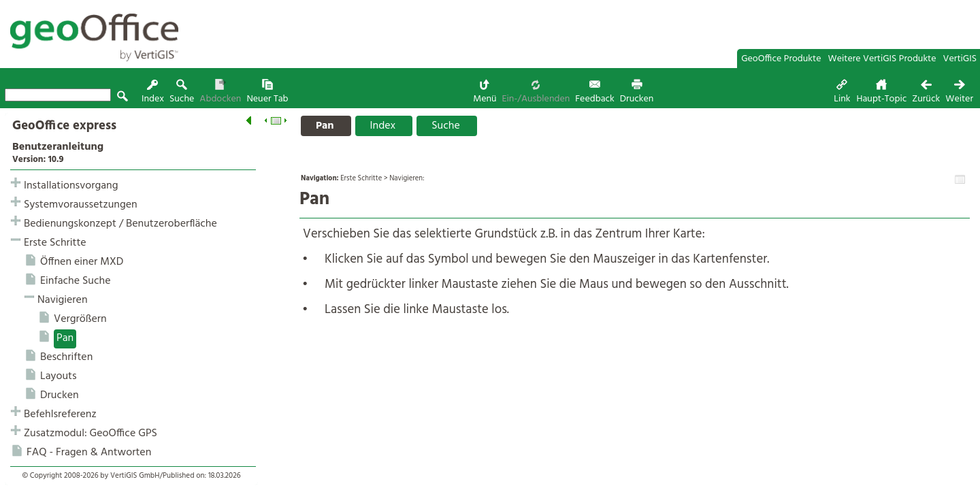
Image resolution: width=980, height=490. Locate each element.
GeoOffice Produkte (781, 59)
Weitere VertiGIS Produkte (882, 59)
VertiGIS (960, 59)
